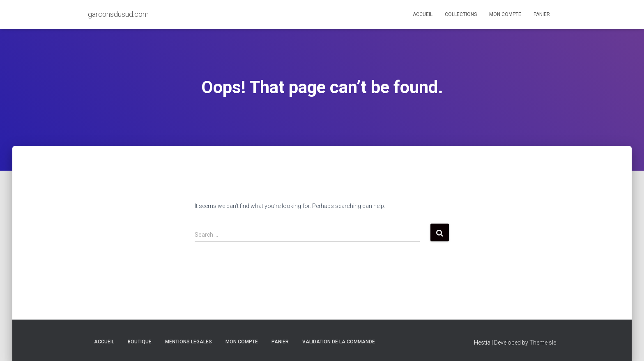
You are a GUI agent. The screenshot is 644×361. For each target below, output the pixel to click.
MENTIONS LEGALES (189, 342)
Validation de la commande (339, 342)
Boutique (140, 342)
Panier (542, 14)
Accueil (423, 14)
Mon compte (505, 14)
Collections (461, 14)
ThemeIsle (543, 343)
